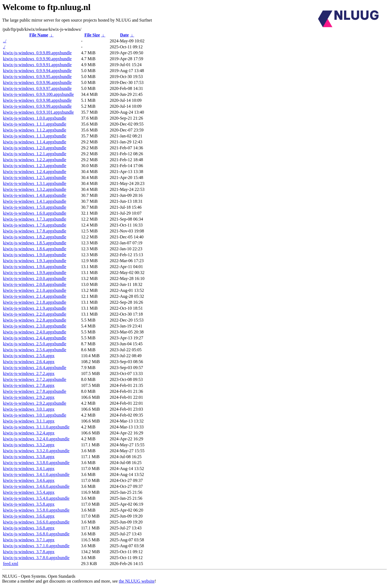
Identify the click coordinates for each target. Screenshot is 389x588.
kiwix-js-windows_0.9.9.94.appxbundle (37, 71)
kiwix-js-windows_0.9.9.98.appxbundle (37, 100)
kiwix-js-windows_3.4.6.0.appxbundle (36, 486)
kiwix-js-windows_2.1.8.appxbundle (35, 302)
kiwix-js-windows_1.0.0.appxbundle (35, 118)
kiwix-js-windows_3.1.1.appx (29, 421)
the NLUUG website (137, 581)
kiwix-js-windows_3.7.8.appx (29, 552)
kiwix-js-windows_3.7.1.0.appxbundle (36, 546)
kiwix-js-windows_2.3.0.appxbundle (35, 326)
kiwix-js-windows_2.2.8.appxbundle (35, 320)
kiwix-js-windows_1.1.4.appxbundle (35, 142)
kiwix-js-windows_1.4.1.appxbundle (35, 201)
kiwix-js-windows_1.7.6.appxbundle (35, 225)
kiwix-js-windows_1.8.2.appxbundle (35, 237)
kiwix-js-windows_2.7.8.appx (29, 385)
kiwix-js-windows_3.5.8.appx (29, 504)
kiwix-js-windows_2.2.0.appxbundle (35, 314)
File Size (92, 35)
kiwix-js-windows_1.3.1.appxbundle (35, 183)
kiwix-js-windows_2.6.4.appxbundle (35, 368)
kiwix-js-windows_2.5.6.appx (29, 356)
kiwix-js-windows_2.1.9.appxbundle (35, 308)
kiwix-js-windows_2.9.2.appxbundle (35, 403)
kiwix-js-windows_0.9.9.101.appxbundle (38, 112)
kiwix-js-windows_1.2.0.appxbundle (35, 148)
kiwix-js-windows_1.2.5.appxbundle (35, 178)
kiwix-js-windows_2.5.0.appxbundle (35, 344)
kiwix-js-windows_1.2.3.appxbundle (35, 166)
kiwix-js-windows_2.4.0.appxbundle (35, 332)
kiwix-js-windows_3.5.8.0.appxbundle (36, 510)
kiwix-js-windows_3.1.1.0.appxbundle (36, 427)
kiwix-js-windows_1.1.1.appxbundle (35, 124)
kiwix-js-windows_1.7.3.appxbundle (35, 219)
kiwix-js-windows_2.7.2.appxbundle (35, 379)
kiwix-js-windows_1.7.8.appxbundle (35, 231)
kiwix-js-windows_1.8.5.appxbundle (35, 243)
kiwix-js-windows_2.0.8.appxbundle (35, 284)
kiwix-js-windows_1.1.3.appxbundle (35, 136)
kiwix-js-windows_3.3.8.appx (29, 457)
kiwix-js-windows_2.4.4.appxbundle (35, 338)
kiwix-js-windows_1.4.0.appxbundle (35, 195)
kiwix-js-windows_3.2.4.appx (29, 433)
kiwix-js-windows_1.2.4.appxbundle (35, 172)
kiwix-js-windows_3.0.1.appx (29, 409)
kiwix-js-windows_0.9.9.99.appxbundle (37, 106)
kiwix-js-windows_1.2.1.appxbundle (35, 154)
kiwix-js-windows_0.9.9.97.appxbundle (37, 88)
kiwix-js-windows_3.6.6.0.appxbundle (36, 522)
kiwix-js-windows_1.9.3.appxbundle (35, 261)
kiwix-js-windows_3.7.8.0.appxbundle (36, 558)
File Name (39, 35)
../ (5, 41)
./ (4, 47)
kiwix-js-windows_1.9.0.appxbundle (35, 255)
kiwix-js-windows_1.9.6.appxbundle (35, 267)
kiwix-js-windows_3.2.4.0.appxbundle (36, 439)
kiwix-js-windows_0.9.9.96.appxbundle (37, 82)
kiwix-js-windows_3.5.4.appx (29, 492)
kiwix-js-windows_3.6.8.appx (29, 528)
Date (125, 35)
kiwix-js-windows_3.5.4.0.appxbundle (36, 498)
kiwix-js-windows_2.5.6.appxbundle (35, 350)
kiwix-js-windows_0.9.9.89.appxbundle (37, 53)
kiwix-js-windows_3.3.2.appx (29, 445)
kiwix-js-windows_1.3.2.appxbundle (35, 189)
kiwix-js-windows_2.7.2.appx (29, 374)
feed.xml (11, 564)
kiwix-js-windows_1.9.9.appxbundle (35, 273)
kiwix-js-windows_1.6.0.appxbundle (35, 213)
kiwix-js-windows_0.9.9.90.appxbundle (37, 59)
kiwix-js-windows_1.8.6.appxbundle (35, 249)
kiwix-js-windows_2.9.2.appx (29, 397)
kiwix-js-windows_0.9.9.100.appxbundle (38, 94)
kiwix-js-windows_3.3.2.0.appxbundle (36, 451)
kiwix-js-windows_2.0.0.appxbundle (35, 278)
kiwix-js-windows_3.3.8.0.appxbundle (36, 463)
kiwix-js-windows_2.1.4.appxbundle (35, 296)
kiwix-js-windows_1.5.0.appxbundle (35, 207)
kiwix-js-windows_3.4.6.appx (29, 480)
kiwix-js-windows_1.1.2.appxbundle (35, 130)
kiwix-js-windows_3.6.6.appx (29, 516)
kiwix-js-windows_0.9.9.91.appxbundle (37, 65)
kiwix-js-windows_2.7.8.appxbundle (35, 391)
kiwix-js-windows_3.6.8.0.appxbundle (36, 534)
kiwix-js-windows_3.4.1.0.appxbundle (36, 474)
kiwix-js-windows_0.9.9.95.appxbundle (37, 77)
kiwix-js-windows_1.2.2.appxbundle (35, 160)
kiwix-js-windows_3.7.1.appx (29, 540)
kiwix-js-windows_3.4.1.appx (29, 469)
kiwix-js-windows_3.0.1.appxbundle (35, 415)
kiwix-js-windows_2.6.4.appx (29, 362)
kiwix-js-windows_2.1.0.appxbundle (35, 290)
